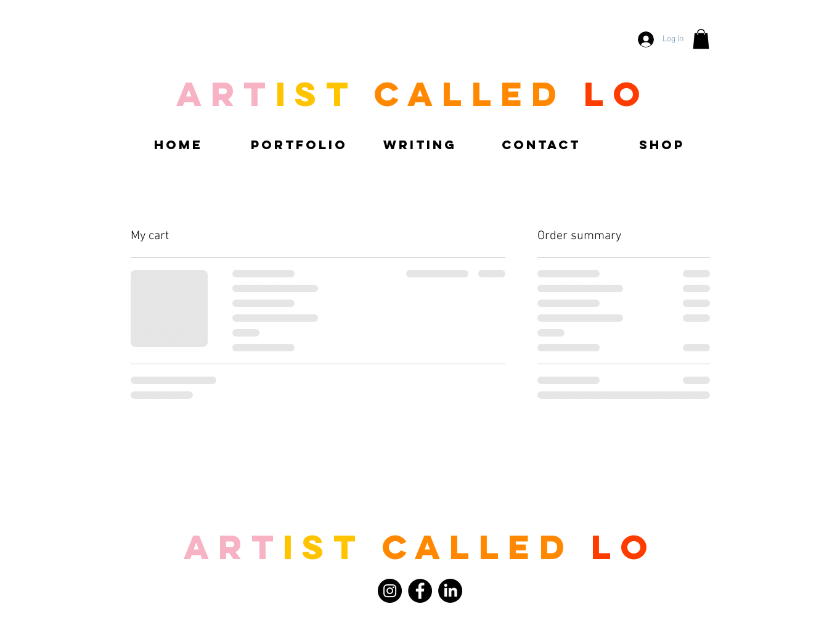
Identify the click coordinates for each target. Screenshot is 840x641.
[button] (701, 39)
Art (233, 547)
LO (624, 547)
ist (324, 547)
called (478, 547)
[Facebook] (420, 591)
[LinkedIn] (450, 591)
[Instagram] (390, 591)
